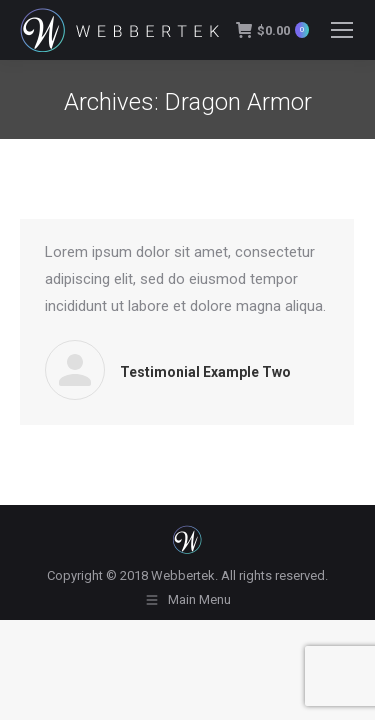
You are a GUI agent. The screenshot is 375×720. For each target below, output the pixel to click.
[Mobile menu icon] (342, 30)
